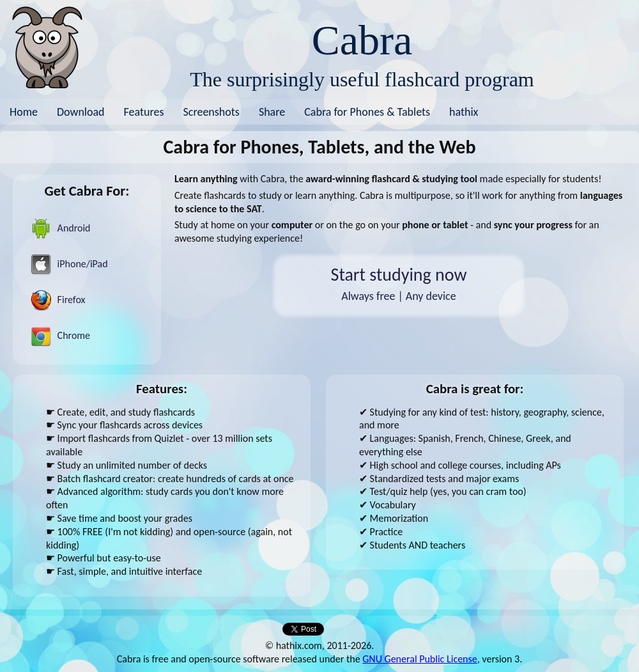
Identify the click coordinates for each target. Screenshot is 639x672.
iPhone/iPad (69, 265)
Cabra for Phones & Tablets (367, 112)
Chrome (60, 336)
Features (144, 112)
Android (61, 229)
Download (81, 112)
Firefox (58, 301)
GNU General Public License (420, 659)
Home (24, 112)
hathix (464, 112)
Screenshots (212, 112)
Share (272, 112)
